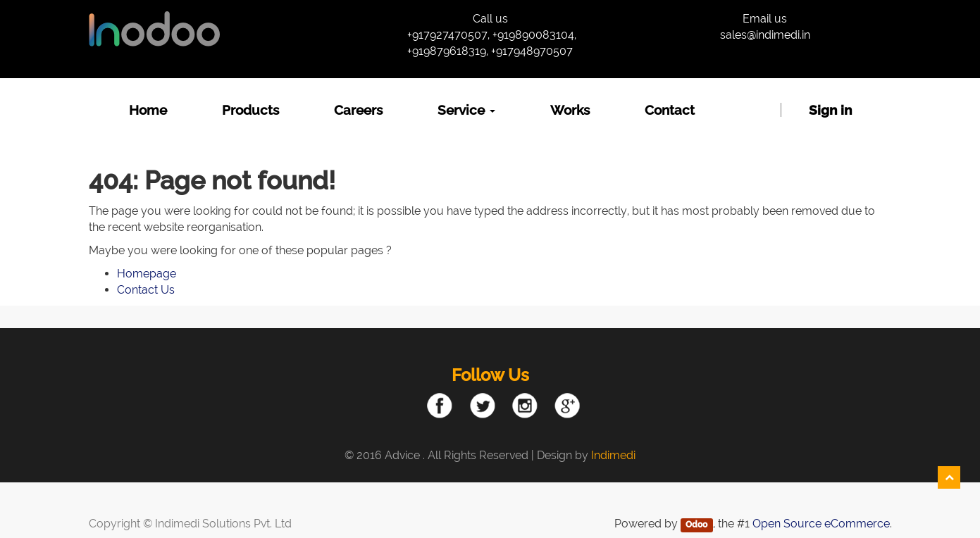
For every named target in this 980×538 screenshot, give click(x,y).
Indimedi (613, 455)
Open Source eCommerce (821, 524)
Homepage (147, 274)
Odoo (696, 525)
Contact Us (146, 290)
